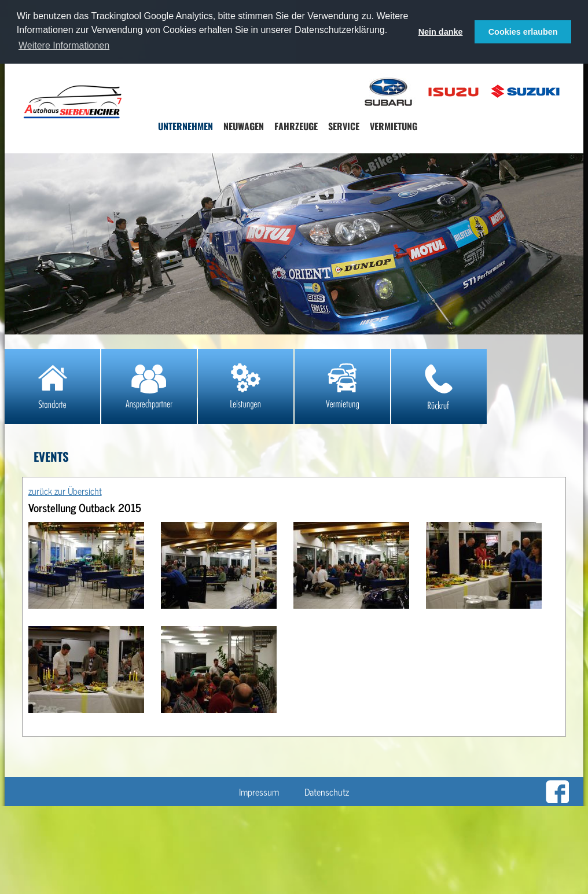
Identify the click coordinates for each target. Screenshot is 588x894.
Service (344, 126)
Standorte (52, 387)
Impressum (259, 792)
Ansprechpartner (149, 387)
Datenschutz (327, 792)
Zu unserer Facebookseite (557, 792)
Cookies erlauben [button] (523, 32)
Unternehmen (185, 126)
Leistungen (246, 387)
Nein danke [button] (441, 32)
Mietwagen (342, 387)
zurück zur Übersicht (65, 491)
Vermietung (394, 126)
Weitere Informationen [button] (64, 45)
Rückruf (439, 387)
